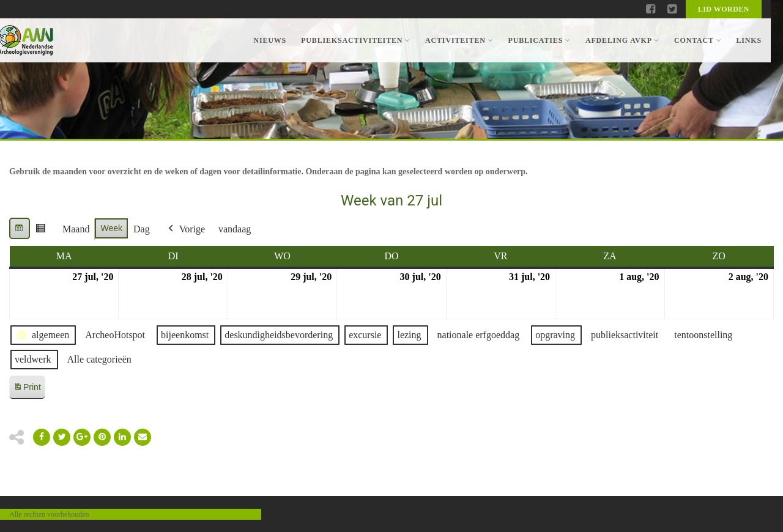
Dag (142, 229)
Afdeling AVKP (622, 40)
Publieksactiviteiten (356, 40)
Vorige (185, 229)
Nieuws (270, 40)
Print (27, 389)
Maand (76, 229)
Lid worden (724, 9)
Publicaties (539, 40)
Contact (698, 40)
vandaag (235, 229)
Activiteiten (459, 40)
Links (749, 40)
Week (111, 228)
